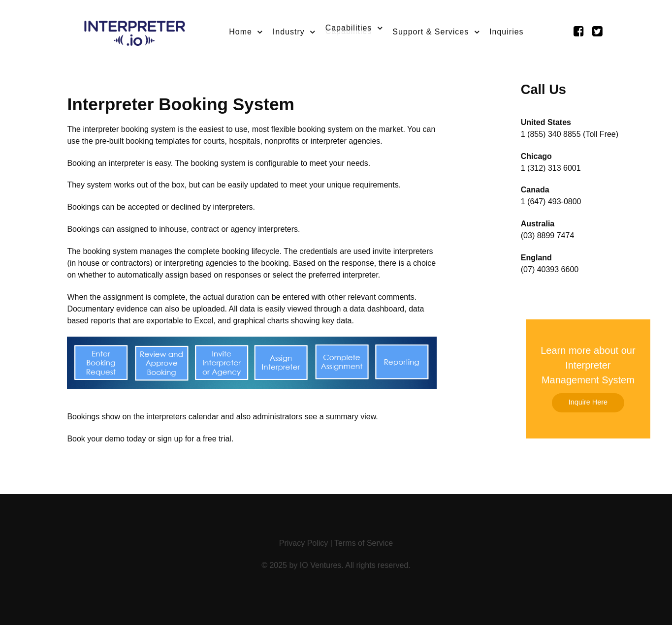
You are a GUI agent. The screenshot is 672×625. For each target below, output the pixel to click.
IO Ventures (321, 565)
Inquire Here (588, 402)
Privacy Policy (304, 543)
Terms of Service (364, 543)
